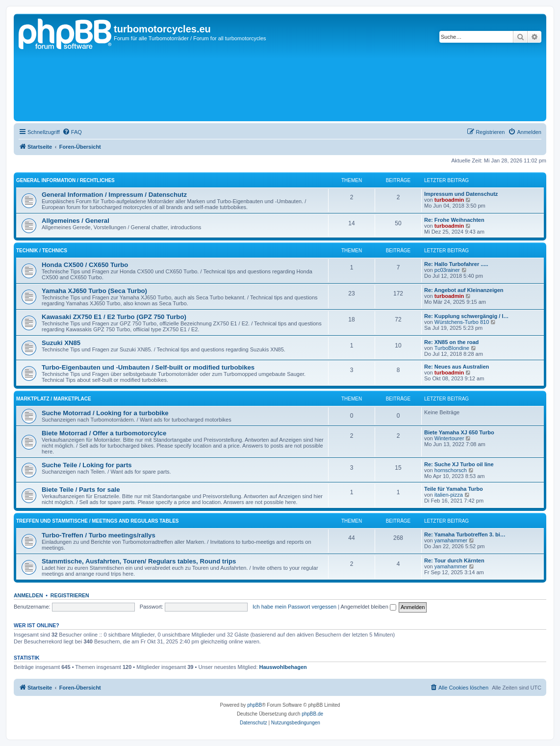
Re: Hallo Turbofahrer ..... (456, 264)
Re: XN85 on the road (451, 342)
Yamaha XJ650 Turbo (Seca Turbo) (94, 291)
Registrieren (70, 595)
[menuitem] (72, 132)
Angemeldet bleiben (369, 607)
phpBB (255, 705)
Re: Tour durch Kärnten (454, 560)
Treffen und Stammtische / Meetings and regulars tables (97, 521)
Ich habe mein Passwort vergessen (294, 607)
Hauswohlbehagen (283, 667)
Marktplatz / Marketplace (54, 399)
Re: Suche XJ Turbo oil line (459, 464)
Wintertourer (449, 438)
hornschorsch (451, 470)
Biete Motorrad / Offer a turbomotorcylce (104, 433)
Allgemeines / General (76, 221)
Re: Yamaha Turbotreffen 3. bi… (465, 534)
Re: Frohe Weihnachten (454, 220)
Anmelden (28, 595)
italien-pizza (449, 495)
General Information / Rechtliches (65, 180)
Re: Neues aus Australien (457, 367)
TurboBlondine (452, 348)
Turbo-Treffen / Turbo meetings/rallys (99, 535)
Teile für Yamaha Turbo (454, 489)
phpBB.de (312, 714)
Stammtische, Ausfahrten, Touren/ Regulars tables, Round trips (139, 561)
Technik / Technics (42, 251)
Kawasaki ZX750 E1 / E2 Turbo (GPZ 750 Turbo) (114, 317)
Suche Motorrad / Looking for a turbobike (105, 413)
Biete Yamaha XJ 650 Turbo (459, 432)
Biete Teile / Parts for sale (81, 490)
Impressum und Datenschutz (461, 194)
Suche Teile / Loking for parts (87, 465)
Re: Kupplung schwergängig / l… (466, 316)
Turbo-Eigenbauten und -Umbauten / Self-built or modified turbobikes (148, 367)
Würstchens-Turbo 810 (462, 322)
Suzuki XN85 (61, 343)
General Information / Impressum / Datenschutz (114, 195)
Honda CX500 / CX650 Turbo (85, 265)
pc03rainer (447, 270)
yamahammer (451, 540)
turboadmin (449, 200)
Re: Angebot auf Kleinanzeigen (464, 290)
